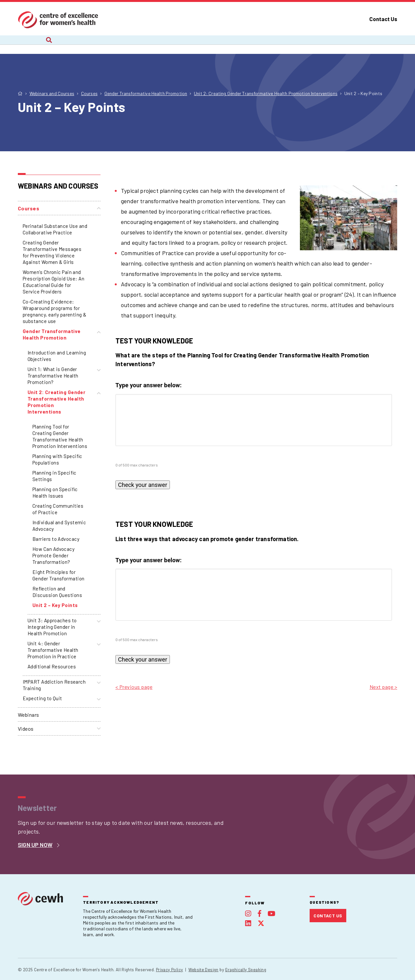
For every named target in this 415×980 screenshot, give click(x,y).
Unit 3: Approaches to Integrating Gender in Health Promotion (52, 627)
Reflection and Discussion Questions (57, 592)
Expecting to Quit (42, 698)
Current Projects (88, 44)
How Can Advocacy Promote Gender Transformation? (53, 555)
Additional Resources (52, 666)
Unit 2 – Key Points (55, 605)
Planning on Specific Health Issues (55, 492)
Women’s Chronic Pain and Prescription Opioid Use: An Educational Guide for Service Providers (53, 282)
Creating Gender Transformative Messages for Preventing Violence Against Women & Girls (52, 252)
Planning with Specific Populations (57, 459)
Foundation (349, 44)
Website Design (203, 970)
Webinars (29, 715)
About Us (29, 44)
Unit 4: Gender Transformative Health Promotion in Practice (53, 650)
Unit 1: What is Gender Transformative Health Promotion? (53, 376)
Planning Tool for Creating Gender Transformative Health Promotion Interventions (60, 436)
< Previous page (134, 687)
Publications (293, 44)
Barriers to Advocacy (56, 539)
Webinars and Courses (223, 44)
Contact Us (383, 19)
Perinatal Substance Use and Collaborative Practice (55, 229)
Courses (29, 208)
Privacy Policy (169, 970)
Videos (26, 729)
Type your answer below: (148, 385)
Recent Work (152, 44)
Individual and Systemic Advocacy (59, 526)
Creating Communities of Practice (58, 509)
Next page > (383, 687)
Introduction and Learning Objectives (57, 356)
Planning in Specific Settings (54, 476)
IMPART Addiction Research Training (54, 685)
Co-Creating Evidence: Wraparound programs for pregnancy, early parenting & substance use (55, 311)
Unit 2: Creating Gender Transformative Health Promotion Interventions (56, 402)
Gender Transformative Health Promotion (52, 334)
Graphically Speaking (246, 970)
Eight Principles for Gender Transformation (58, 575)
